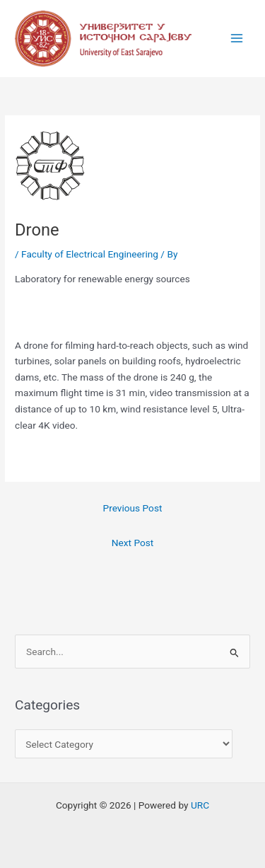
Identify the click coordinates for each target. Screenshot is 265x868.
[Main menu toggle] (237, 39)
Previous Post (133, 508)
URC (200, 805)
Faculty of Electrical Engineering (90, 254)
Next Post (133, 543)
